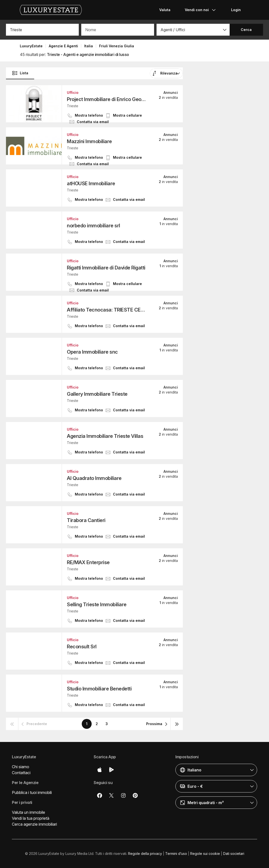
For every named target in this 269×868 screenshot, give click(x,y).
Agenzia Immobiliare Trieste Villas (105, 436)
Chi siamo (21, 767)
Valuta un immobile (28, 812)
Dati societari (234, 854)
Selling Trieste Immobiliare (97, 605)
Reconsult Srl (82, 647)
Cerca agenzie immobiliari (34, 824)
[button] (193, 30)
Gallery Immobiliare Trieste (97, 394)
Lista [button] (20, 73)
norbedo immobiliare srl (94, 226)
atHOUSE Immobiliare (91, 184)
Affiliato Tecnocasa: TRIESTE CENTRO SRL (107, 310)
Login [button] (236, 10)
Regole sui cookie (205, 854)
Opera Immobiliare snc (92, 352)
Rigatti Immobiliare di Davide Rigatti (106, 268)
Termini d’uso (176, 854)
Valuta (165, 10)
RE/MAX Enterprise (88, 562)
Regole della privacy (145, 854)
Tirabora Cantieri (86, 520)
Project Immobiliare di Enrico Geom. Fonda (107, 99)
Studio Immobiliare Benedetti (99, 689)
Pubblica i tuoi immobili (32, 792)
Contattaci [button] (21, 773)
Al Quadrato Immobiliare (94, 478)
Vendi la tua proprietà (31, 818)
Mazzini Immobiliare (89, 141)
